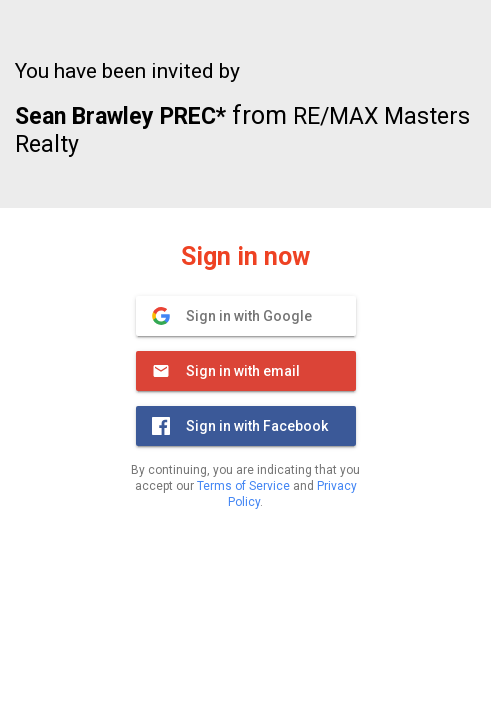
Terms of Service (243, 486)
